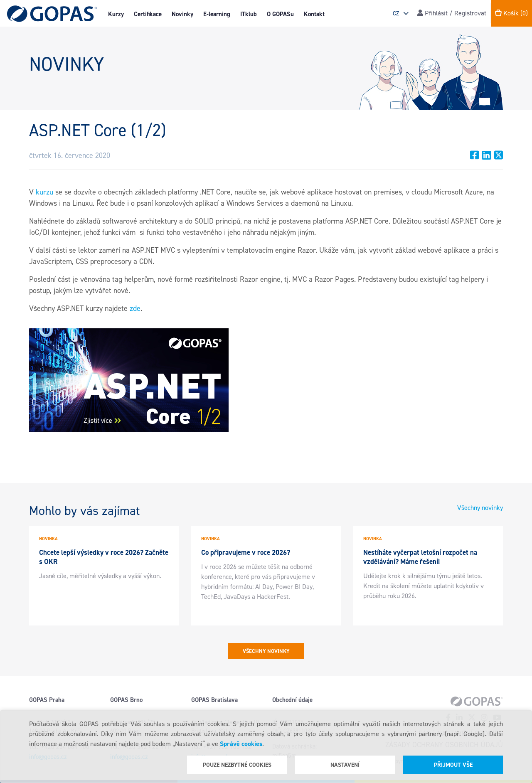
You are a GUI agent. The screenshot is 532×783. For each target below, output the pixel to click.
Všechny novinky (480, 508)
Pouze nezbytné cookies (237, 765)
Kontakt (314, 14)
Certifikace (148, 14)
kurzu (44, 192)
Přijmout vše (453, 765)
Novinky (182, 14)
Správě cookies (241, 744)
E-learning (217, 14)
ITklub (249, 14)
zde (135, 308)
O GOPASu (280, 14)
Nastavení (345, 765)
